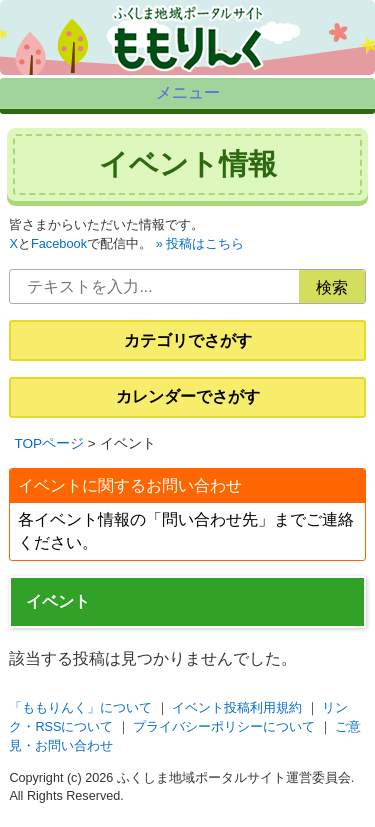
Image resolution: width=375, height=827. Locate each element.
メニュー (188, 96)
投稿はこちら (205, 252)
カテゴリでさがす (188, 348)
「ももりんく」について (80, 716)
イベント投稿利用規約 (237, 716)
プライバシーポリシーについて (224, 735)
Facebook (59, 252)
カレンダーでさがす (188, 405)
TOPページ (49, 451)
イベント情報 (188, 172)
